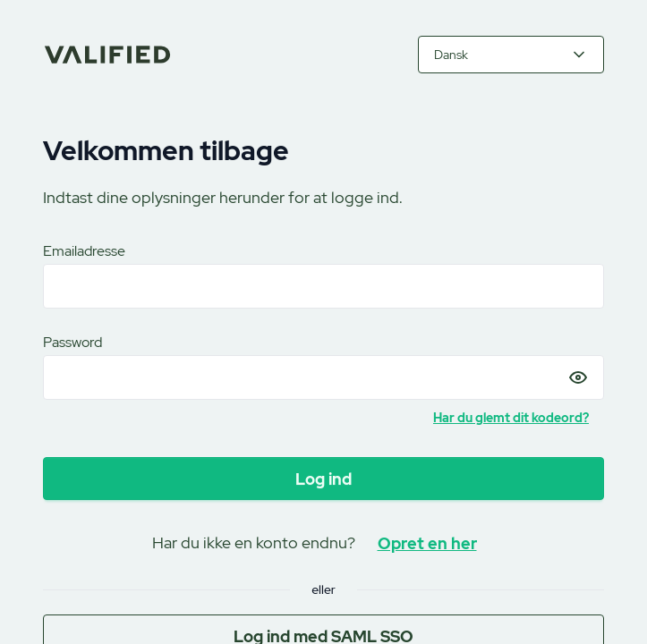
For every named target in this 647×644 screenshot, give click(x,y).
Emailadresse (84, 251)
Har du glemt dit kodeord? (511, 418)
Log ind (323, 479)
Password (72, 342)
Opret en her (427, 543)
